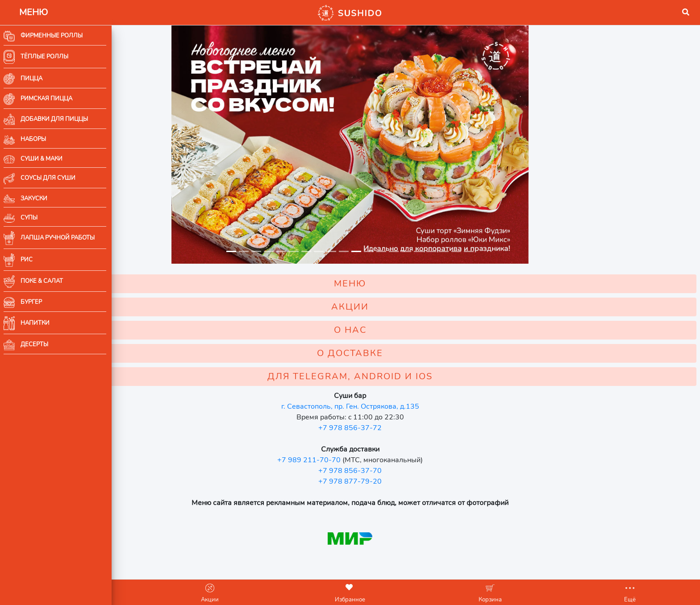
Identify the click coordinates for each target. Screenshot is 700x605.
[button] (125, 12)
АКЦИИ (406, 307)
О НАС (406, 330)
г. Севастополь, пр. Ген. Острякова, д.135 (406, 406)
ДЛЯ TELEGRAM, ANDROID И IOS (406, 376)
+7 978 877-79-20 (406, 481)
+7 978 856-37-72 (406, 428)
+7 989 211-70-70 (365, 460)
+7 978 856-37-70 (406, 471)
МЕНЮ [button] (406, 284)
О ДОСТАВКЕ (406, 353)
